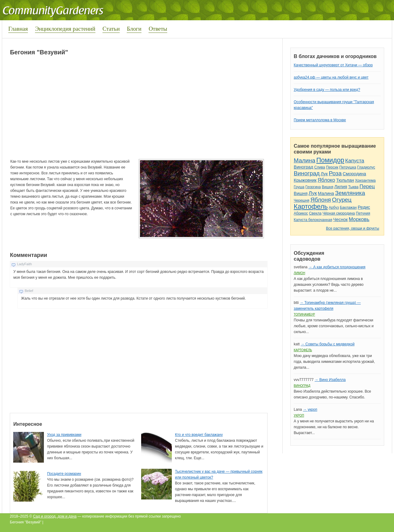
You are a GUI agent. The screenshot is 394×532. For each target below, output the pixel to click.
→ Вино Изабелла (330, 380)
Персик (332, 167)
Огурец (342, 200)
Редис (364, 207)
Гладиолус (366, 167)
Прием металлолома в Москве (320, 120)
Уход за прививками (64, 435)
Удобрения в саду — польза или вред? (327, 90)
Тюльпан (345, 180)
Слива (320, 167)
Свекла (315, 213)
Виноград (303, 167)
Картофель (311, 206)
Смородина (354, 174)
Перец (367, 186)
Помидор (330, 160)
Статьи (111, 29)
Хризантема (365, 181)
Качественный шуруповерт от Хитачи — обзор (333, 65)
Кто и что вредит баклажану (199, 435)
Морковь (359, 219)
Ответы (158, 29)
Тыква (353, 187)
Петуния (363, 213)
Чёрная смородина (339, 213)
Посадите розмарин (64, 474)
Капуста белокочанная (313, 220)
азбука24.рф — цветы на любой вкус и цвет (331, 77)
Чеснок (340, 219)
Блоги (134, 29)
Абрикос (301, 213)
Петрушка (348, 167)
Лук (324, 174)
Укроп (299, 416)
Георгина (313, 187)
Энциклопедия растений (65, 29)
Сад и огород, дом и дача (55, 516)
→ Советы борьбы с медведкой (328, 344)
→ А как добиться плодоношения (337, 267)
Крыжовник (305, 180)
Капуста (355, 161)
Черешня (301, 200)
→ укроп (310, 410)
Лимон (299, 273)
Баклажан (348, 208)
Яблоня (321, 200)
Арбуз (334, 208)
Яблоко (326, 180)
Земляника (350, 193)
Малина (304, 160)
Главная (18, 29)
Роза (335, 173)
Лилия (341, 187)
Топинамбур (304, 315)
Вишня (328, 187)
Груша (299, 187)
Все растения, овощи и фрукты (352, 228)
